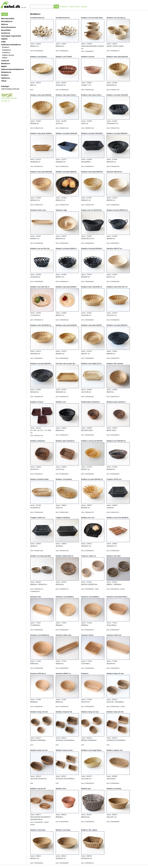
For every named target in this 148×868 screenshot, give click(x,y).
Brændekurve (7, 21)
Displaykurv (7, 50)
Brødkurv (6, 47)
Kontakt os (64, 7)
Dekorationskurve (8, 27)
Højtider (4, 39)
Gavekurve (6, 33)
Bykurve (5, 24)
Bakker (5, 58)
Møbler (4, 66)
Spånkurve (6, 78)
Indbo (4, 42)
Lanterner (5, 61)
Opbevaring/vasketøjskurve (12, 69)
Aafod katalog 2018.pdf (10, 89)
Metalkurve (6, 63)
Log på (84, 7)
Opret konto (75, 7)
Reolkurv (5, 75)
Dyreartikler (6, 30)
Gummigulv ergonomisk (11, 36)
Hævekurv (6, 52)
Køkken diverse (8, 55)
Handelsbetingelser (9, 98)
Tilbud (4, 81)
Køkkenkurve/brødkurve (11, 45)
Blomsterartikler (8, 18)
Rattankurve (6, 72)
